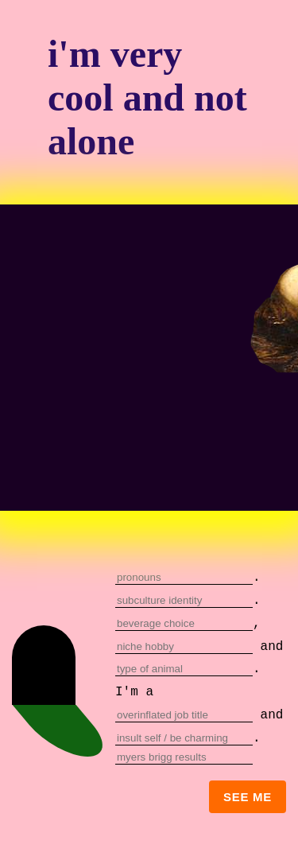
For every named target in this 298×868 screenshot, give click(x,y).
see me (248, 797)
